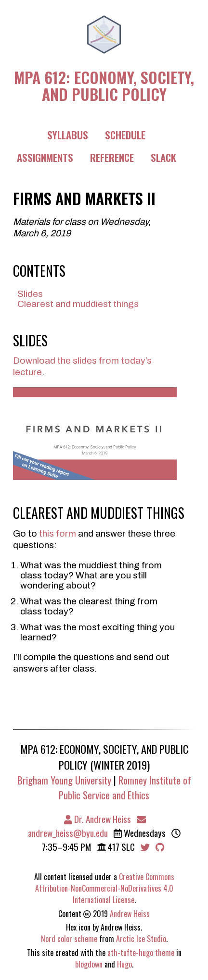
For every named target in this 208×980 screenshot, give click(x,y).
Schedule (125, 135)
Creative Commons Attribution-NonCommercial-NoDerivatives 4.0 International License (105, 888)
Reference (112, 157)
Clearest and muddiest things (78, 304)
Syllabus (68, 135)
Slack (163, 157)
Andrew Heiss (130, 914)
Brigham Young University (64, 780)
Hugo (124, 964)
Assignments (45, 157)
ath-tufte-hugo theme (141, 953)
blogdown (89, 964)
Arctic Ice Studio (141, 939)
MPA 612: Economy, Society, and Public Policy (104, 84)
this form (58, 533)
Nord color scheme (69, 939)
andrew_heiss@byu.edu (87, 827)
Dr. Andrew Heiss (97, 819)
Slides (30, 294)
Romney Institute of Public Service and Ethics (125, 787)
